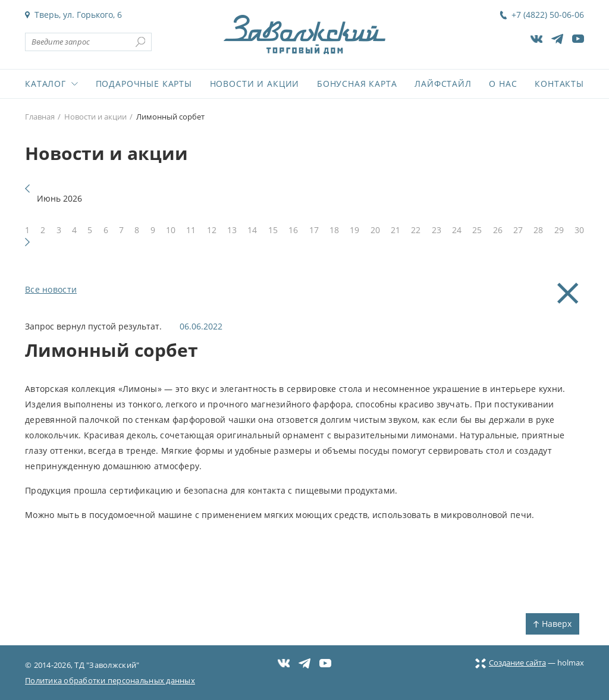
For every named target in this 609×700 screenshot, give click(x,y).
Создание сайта (511, 663)
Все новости (51, 289)
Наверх (553, 624)
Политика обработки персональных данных (110, 680)
